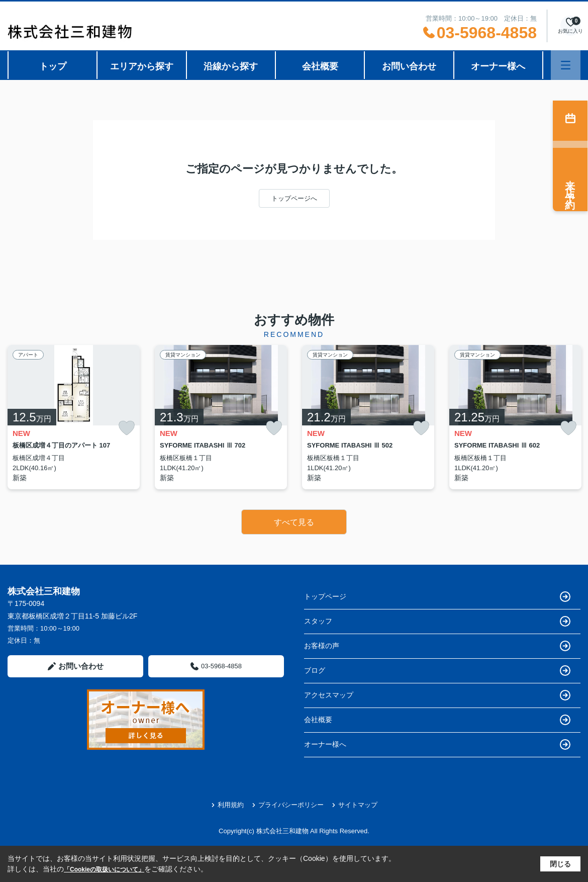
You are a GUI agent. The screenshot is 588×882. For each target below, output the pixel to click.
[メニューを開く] (566, 65)
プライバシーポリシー (288, 805)
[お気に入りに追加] (127, 428)
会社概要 (320, 66)
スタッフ (437, 621)
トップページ (437, 597)
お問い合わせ (409, 66)
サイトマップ (355, 805)
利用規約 (227, 805)
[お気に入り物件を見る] (570, 26)
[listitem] (74, 417)
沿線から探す (231, 66)
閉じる (560, 864)
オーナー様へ (498, 66)
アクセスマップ (437, 695)
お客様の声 (437, 646)
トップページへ (294, 198)
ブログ (437, 671)
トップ (53, 66)
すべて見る (294, 522)
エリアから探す (142, 66)
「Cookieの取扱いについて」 (104, 869)
